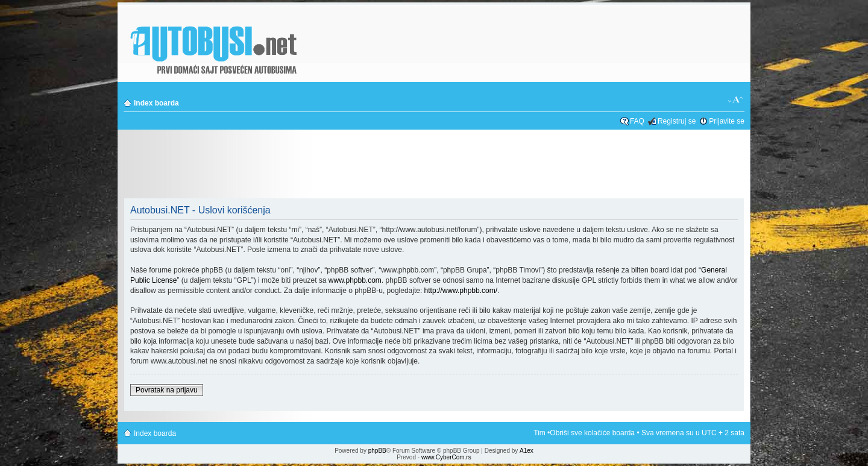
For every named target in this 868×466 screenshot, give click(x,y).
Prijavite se (727, 121)
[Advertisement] (434, 165)
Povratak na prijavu (167, 390)
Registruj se (677, 121)
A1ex (527, 451)
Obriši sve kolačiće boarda (592, 433)
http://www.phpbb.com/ (461, 291)
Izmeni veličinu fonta (736, 100)
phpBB (377, 451)
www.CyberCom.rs (446, 457)
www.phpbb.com (355, 280)
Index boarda (156, 103)
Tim (539, 433)
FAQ (637, 121)
